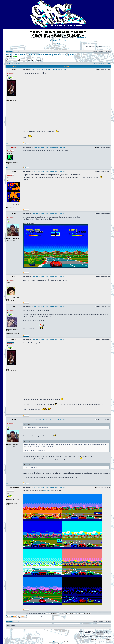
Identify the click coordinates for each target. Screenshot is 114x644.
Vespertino (47, 491)
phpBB (53, 642)
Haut (7, 143)
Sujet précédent (98, 64)
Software (18, 51)
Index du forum (10, 51)
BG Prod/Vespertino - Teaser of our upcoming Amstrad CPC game (40, 55)
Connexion (54, 40)
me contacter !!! (82, 37)
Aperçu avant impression (13, 64)
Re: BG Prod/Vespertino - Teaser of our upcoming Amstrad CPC (49, 147)
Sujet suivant (107, 64)
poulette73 (16, 57)
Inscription (63, 40)
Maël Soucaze (64, 643)
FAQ (58, 43)
